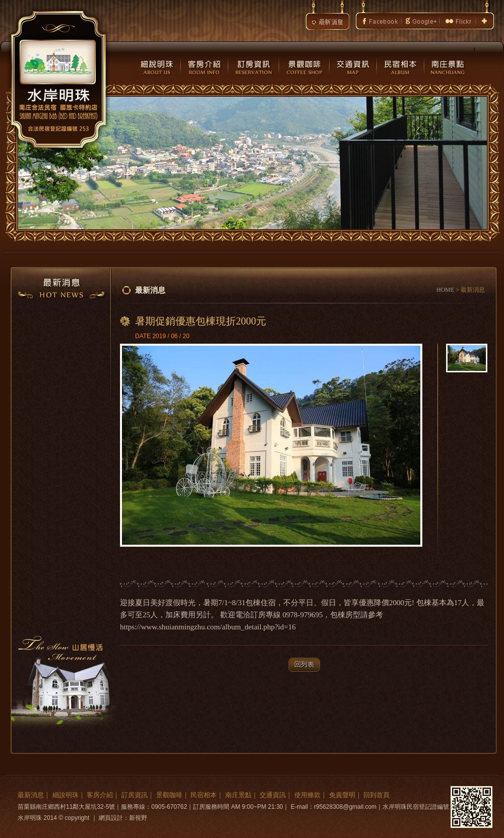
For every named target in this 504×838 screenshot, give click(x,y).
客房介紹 (100, 795)
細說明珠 (66, 795)
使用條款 (307, 795)
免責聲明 (342, 795)
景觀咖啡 (169, 795)
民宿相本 (204, 795)
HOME (445, 290)
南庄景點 (238, 795)
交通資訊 (273, 795)
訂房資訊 (135, 795)
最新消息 (31, 795)
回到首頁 (376, 795)
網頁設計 (111, 818)
